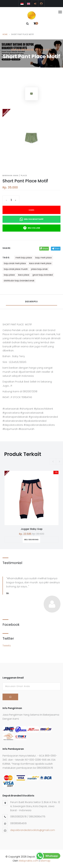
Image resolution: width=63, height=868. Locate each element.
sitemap (45, 861)
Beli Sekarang (31, 539)
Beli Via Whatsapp (32, 219)
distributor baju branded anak (19, 281)
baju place (9, 275)
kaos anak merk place (40, 263)
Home (5, 34)
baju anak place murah (16, 269)
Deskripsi (32, 302)
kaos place (24, 275)
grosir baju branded (43, 275)
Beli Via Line (32, 228)
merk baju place (24, 258)
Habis (32, 210)
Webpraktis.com (29, 861)
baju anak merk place (15, 263)
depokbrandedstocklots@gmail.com (33, 830)
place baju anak (39, 269)
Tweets (7, 646)
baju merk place (44, 258)
